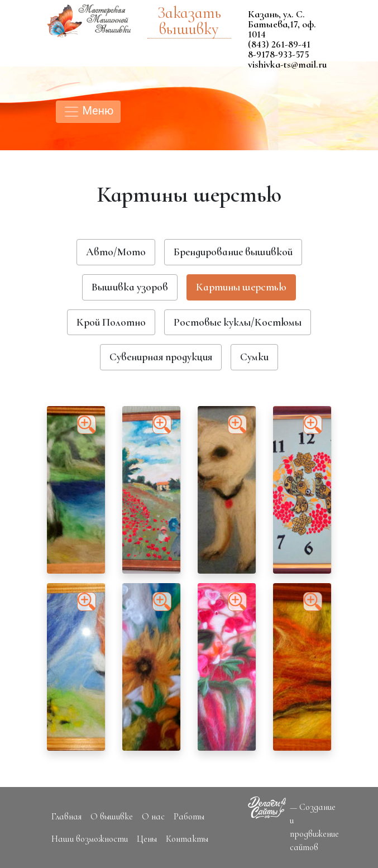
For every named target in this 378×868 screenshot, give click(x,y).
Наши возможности (90, 839)
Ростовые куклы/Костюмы (238, 322)
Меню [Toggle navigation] (88, 112)
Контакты (187, 839)
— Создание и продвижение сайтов (314, 827)
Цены (147, 839)
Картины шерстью (241, 287)
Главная (66, 817)
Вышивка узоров (130, 287)
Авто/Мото (116, 252)
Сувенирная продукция (161, 357)
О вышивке (112, 817)
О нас (153, 817)
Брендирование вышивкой (233, 252)
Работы (189, 817)
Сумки (254, 357)
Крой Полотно (111, 322)
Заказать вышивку (189, 22)
